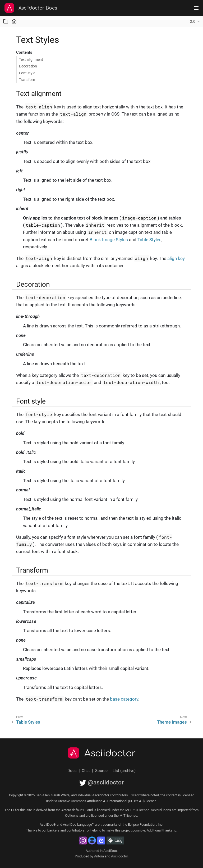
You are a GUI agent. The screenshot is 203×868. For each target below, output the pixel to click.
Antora (99, 856)
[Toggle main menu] (196, 8)
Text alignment (31, 60)
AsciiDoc (110, 851)
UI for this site (22, 810)
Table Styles (149, 240)
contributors (76, 830)
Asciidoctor (110, 753)
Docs (72, 771)
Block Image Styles (109, 240)
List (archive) (124, 771)
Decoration (28, 66)
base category (124, 699)
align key (176, 258)
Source (101, 771)
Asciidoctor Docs (38, 8)
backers (53, 830)
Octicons (72, 816)
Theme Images (172, 722)
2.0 (193, 21)
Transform (28, 80)
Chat (86, 771)
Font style (27, 73)
